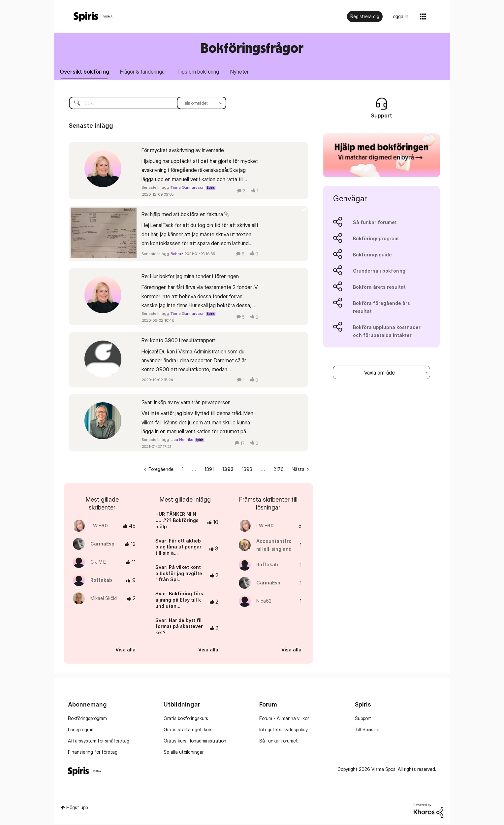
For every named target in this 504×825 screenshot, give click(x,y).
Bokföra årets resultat (379, 288)
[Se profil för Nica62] (264, 602)
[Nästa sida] (300, 470)
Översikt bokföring (85, 72)
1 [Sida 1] (183, 470)
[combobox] (381, 373)
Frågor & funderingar (145, 72)
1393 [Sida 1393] (247, 470)
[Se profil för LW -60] (99, 527)
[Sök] (143, 104)
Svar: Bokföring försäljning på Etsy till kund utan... (179, 601)
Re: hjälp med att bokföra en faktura (182, 215)
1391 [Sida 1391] (209, 470)
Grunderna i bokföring (379, 271)
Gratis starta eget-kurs (188, 730)
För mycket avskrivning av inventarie (183, 151)
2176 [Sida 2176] (279, 470)
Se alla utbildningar (184, 753)
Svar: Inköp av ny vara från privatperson (186, 403)
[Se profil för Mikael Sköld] (104, 599)
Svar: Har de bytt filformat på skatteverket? (179, 627)
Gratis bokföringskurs (186, 719)
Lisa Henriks (182, 440)
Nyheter (245, 72)
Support (363, 719)
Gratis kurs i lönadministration (195, 742)
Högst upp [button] (77, 808)
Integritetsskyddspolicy (283, 730)
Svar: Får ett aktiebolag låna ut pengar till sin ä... (178, 547)
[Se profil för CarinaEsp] (102, 545)
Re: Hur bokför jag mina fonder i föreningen (190, 277)
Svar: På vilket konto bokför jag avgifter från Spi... (179, 574)
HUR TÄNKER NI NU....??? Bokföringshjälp (177, 521)
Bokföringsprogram (376, 239)
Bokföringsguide (372, 255)
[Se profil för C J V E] (98, 563)
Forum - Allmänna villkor (284, 719)
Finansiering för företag (93, 753)
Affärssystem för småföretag (99, 742)
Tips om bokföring (202, 72)
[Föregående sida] (159, 470)
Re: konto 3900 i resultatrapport (179, 341)
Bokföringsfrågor (252, 48)
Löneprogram (81, 730)
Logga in (399, 16)
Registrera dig (365, 16)
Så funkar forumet (375, 223)
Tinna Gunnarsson (188, 188)
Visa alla (126, 650)
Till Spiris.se (367, 730)
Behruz (177, 255)
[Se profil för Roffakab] (101, 581)
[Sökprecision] (202, 104)
